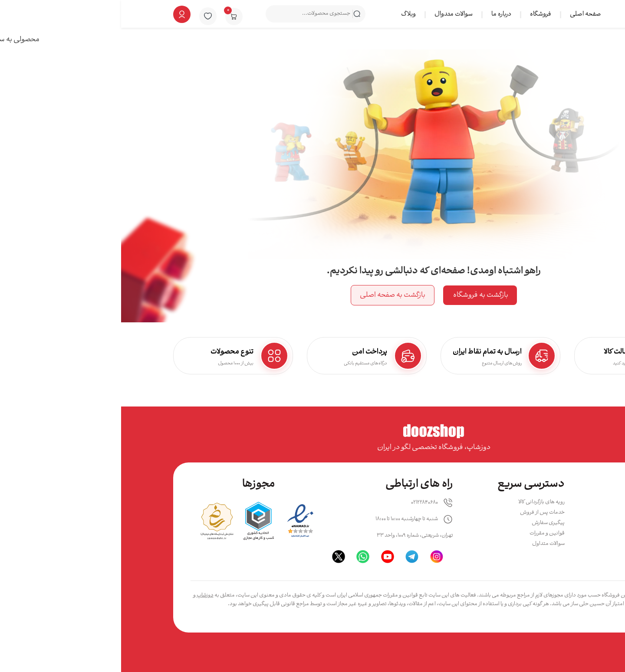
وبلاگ (287, 15)
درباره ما (380, 15)
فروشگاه (419, 15)
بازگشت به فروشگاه (359, 295)
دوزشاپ (84, 595)
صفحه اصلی (464, 15)
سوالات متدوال (332, 15)
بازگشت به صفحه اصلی (271, 295)
